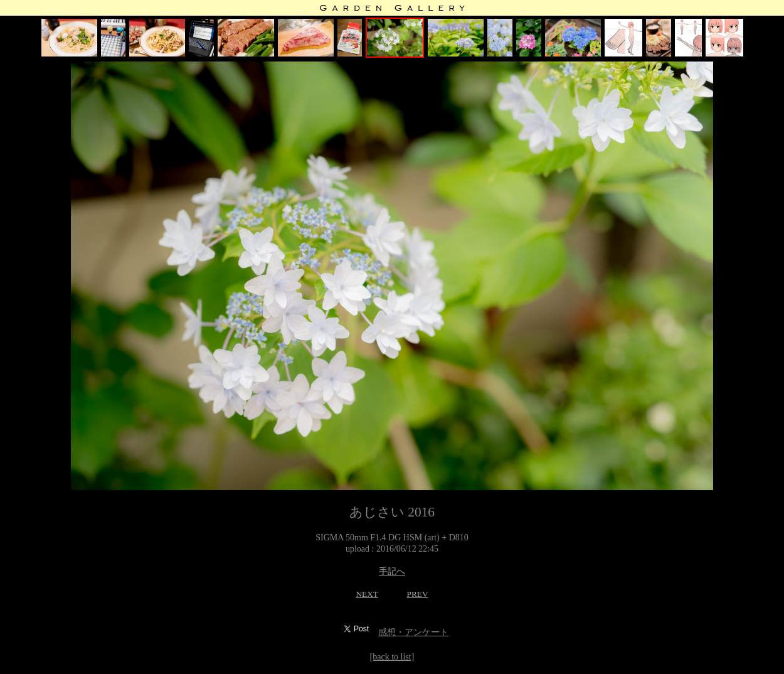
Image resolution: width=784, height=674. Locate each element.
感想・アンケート (413, 632)
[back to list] (392, 657)
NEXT (367, 594)
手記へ (392, 571)
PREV (417, 594)
